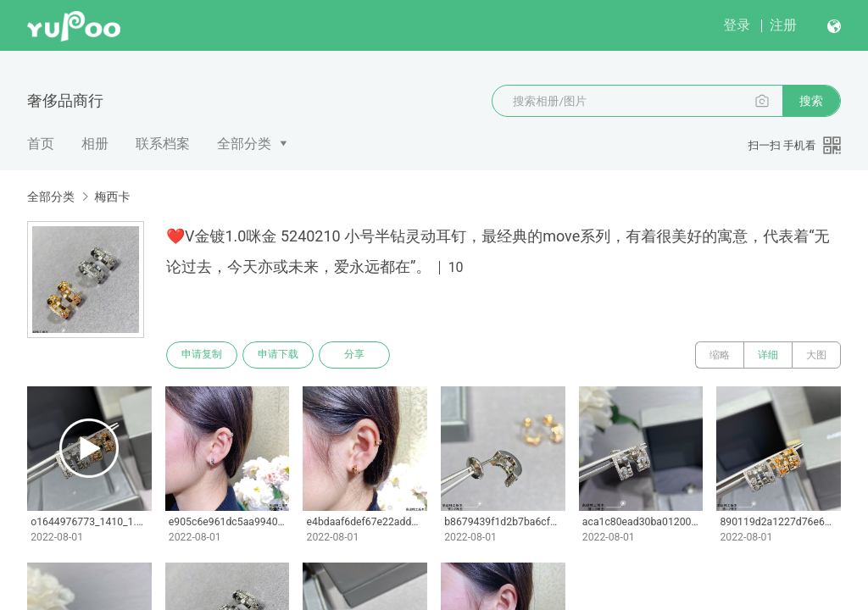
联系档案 (163, 144)
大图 (816, 355)
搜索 (811, 101)
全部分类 (244, 144)
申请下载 (278, 355)
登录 (737, 25)
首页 (41, 144)
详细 (768, 355)
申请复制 (202, 355)
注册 (783, 25)
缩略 (720, 355)
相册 (95, 144)
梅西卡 (112, 197)
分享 (354, 355)
